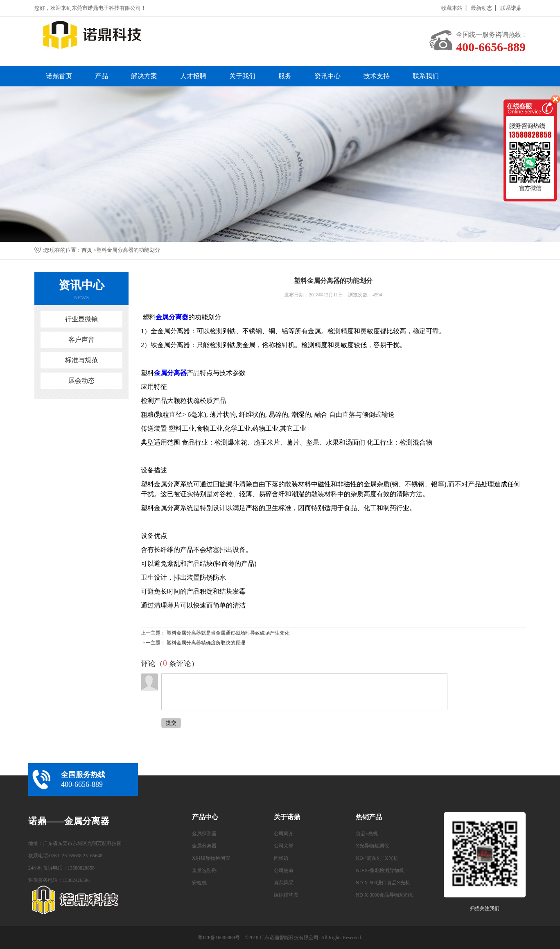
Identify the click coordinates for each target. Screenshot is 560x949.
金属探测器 (204, 834)
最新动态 (481, 8)
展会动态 (81, 381)
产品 (102, 76)
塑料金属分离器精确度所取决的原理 (206, 643)
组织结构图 (286, 895)
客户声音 (81, 340)
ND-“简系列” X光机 (377, 858)
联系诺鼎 (511, 8)
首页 (87, 250)
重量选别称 (204, 870)
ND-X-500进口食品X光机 (383, 883)
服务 (285, 76)
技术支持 (377, 76)
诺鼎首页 (59, 76)
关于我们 (242, 76)
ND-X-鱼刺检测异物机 (380, 870)
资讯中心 (327, 76)
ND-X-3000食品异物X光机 (384, 895)
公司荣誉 (284, 846)
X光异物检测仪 (372, 846)
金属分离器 (204, 846)
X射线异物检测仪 (211, 858)
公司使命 (284, 870)
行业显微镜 (81, 319)
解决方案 (144, 76)
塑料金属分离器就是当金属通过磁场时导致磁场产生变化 (228, 633)
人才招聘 (193, 76)
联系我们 (426, 76)
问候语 (281, 858)
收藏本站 (452, 8)
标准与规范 (81, 360)
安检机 (199, 883)
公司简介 (284, 834)
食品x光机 (367, 834)
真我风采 (284, 883)
